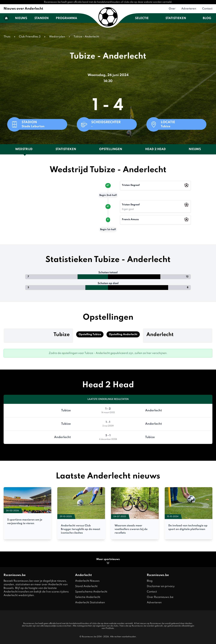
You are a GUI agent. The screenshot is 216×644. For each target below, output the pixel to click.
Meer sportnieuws (108, 561)
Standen (41, 18)
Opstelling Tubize (90, 334)
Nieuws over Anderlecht (23, 9)
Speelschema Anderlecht (91, 592)
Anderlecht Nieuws (87, 581)
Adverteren (189, 9)
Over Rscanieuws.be (160, 597)
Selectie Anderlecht (88, 597)
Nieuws (21, 18)
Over (172, 9)
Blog (207, 18)
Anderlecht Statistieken (90, 603)
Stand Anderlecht (86, 586)
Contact (207, 9)
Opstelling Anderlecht (123, 334)
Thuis (7, 37)
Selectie (142, 18)
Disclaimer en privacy (161, 586)
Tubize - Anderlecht (86, 37)
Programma (66, 18)
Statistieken (176, 18)
